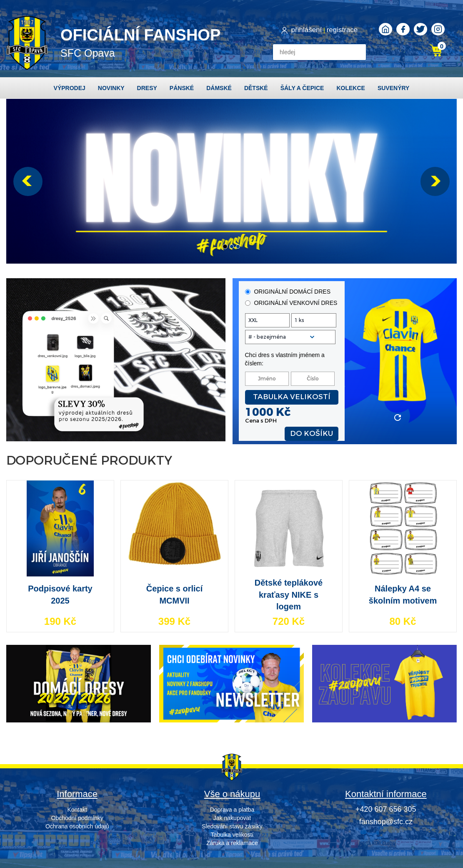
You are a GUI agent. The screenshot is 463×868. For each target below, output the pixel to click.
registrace (342, 30)
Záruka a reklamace (232, 843)
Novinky (111, 88)
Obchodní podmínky (77, 818)
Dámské (219, 88)
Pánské (182, 88)
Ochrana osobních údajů (77, 826)
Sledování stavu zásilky (232, 826)
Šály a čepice (302, 88)
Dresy (147, 88)
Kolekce (350, 88)
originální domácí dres (288, 292)
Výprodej (70, 88)
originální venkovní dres (291, 303)
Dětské (256, 88)
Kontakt (77, 810)
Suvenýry (394, 88)
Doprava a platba (232, 810)
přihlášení (307, 30)
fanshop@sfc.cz (386, 822)
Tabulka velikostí (292, 397)
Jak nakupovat (232, 818)
